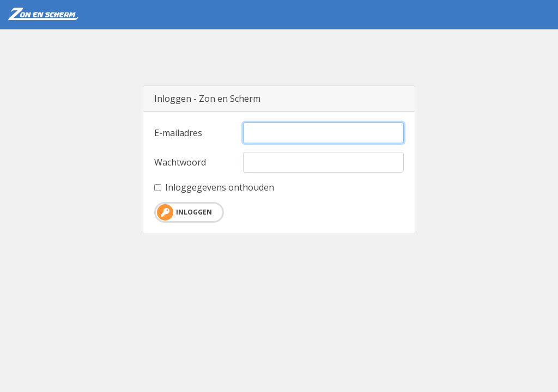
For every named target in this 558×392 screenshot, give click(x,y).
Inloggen (184, 212)
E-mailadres (178, 133)
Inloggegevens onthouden (220, 187)
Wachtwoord (180, 162)
